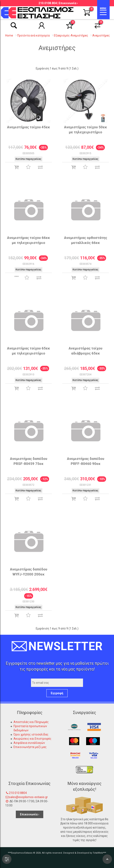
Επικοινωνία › (68, 3)
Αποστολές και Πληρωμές (31, 722)
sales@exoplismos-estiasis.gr (28, 797)
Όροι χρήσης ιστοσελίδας (31, 734)
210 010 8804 (18, 793)
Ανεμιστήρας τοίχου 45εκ (28, 127)
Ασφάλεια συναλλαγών (29, 743)
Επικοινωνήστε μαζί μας (30, 747)
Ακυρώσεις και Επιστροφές (32, 739)
